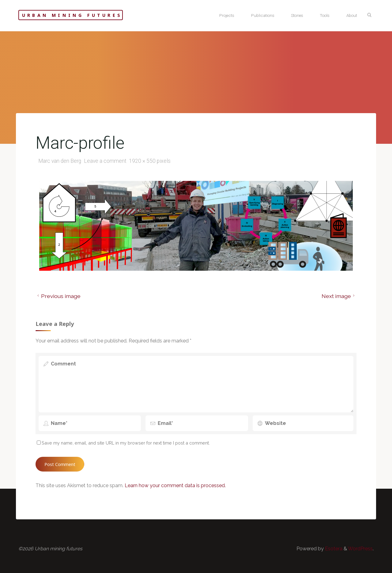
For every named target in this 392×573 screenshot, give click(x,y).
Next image (339, 296)
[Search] (369, 15)
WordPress (360, 549)
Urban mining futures (72, 15)
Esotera (333, 549)
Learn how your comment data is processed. (175, 485)
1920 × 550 (143, 161)
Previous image (58, 296)
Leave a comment (105, 161)
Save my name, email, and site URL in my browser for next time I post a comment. (123, 443)
